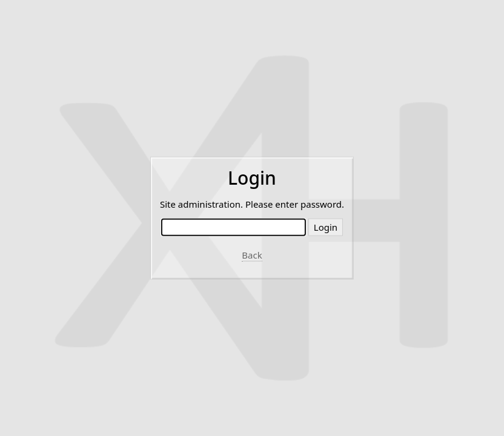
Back (252, 255)
